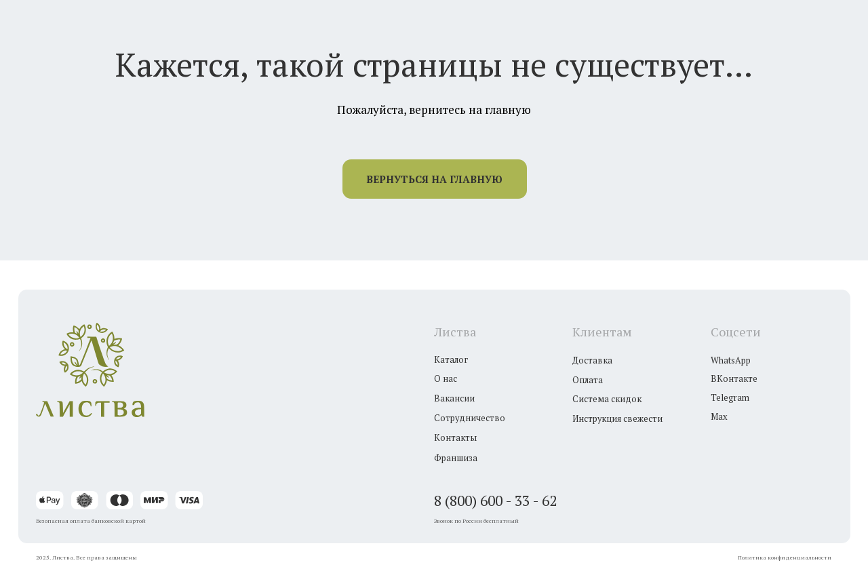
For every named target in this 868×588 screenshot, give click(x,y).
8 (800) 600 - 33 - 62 (495, 501)
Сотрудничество (470, 418)
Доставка (592, 360)
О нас (446, 379)
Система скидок (607, 399)
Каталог (451, 360)
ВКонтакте (734, 379)
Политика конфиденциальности (785, 557)
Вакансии (454, 398)
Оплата (588, 380)
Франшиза (456, 458)
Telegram (730, 398)
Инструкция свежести (617, 419)
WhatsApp (731, 360)
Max (719, 417)
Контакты (455, 438)
